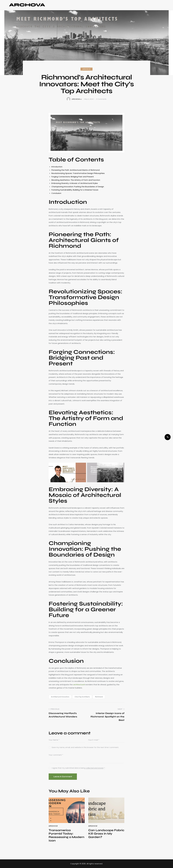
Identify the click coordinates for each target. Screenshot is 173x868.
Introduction (57, 167)
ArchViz (86, 69)
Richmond (99, 697)
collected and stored (95, 768)
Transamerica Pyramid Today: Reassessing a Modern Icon (66, 835)
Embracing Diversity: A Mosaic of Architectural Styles (75, 183)
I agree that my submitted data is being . (78, 768)
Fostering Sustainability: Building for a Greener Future (75, 190)
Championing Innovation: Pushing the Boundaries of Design (78, 187)
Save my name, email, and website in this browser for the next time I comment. (85, 747)
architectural (79, 685)
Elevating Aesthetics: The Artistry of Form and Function (76, 180)
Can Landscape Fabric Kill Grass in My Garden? (106, 834)
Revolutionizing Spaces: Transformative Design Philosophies (78, 173)
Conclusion (56, 193)
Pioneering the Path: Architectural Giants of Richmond (76, 170)
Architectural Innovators (60, 697)
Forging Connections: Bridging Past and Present (73, 177)
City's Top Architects (82, 697)
